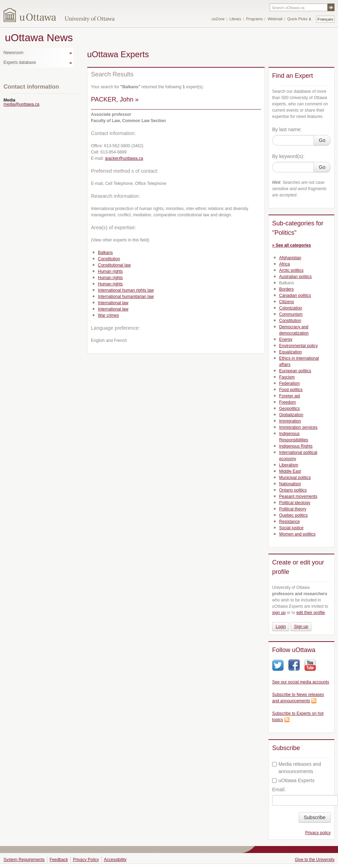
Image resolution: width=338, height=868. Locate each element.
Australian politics (295, 277)
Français (325, 19)
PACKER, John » (115, 99)
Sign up (301, 627)
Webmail (275, 19)
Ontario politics (293, 490)
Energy (286, 339)
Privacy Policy (86, 860)
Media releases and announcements (297, 768)
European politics (295, 371)
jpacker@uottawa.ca (124, 158)
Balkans (105, 253)
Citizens (287, 302)
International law (113, 303)
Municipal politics (295, 478)
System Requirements (24, 860)
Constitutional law (114, 265)
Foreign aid (290, 396)
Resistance (289, 522)
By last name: (287, 129)
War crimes (108, 315)
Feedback (59, 860)
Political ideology (295, 503)
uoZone (218, 19)
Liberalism (289, 465)
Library (236, 19)
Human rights (110, 271)
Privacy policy (318, 833)
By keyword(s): (288, 156)
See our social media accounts (301, 682)
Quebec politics (293, 515)
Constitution (109, 259)
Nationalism (290, 484)
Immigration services (298, 427)
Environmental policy (298, 346)
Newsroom (13, 53)
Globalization (291, 415)
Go (322, 140)
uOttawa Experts (293, 780)
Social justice (291, 528)
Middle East (290, 471)
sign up (279, 613)
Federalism (289, 383)
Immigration (290, 421)
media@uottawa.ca (21, 104)
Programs (254, 19)
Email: (279, 790)
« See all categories (291, 245)
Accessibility (115, 860)
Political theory (293, 509)
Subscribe (315, 817)
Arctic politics (291, 270)
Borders (286, 289)
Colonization (291, 308)
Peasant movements (298, 496)
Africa (285, 264)
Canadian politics (295, 295)
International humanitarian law (126, 297)
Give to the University (315, 860)
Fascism (287, 377)
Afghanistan (290, 258)
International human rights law (126, 290)
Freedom (287, 402)
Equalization (290, 352)
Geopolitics (289, 409)
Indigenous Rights (296, 446)
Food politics (291, 390)
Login (281, 627)
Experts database (20, 62)
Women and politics (297, 534)
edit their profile (310, 613)
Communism (291, 314)
